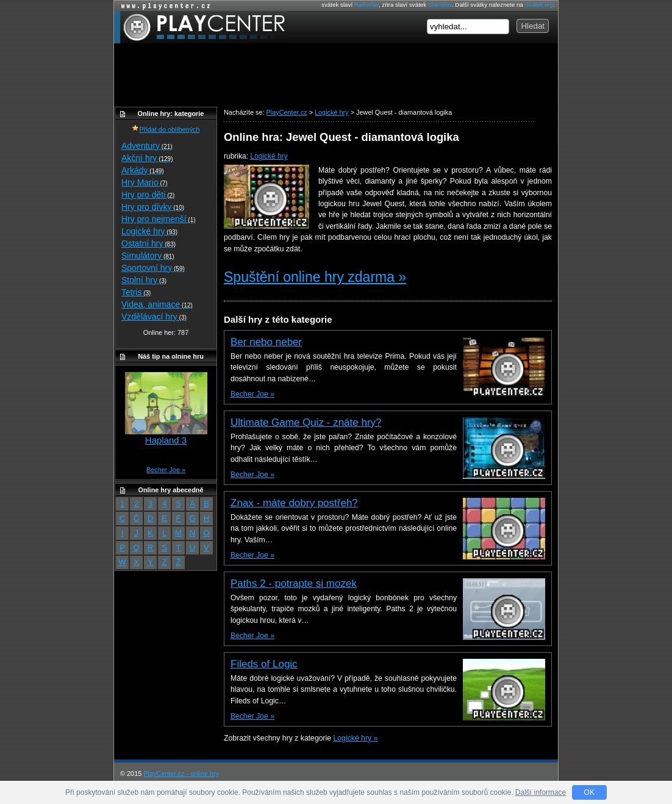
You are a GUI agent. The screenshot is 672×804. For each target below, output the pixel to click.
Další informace (541, 792)
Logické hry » (356, 738)
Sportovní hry (153, 268)
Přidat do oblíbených (166, 129)
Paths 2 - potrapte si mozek (294, 583)
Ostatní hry (148, 243)
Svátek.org (539, 5)
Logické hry (269, 156)
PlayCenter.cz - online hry (181, 773)
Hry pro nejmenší (159, 219)
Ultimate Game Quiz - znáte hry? (306, 422)
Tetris (136, 292)
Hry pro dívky (153, 207)
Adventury (147, 146)
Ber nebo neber (266, 342)
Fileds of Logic (264, 664)
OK (589, 792)
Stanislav (440, 5)
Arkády (143, 170)
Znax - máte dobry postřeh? (294, 503)
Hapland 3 (166, 440)
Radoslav (366, 5)
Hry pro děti (148, 195)
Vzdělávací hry (154, 317)
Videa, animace (157, 304)
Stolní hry (144, 280)
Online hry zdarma (163, 6)
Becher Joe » (252, 394)
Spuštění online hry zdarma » (315, 277)
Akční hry (147, 158)
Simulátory (148, 256)
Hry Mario (145, 182)
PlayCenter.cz (201, 27)
